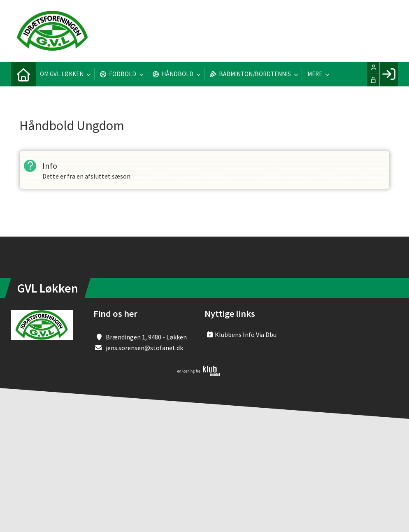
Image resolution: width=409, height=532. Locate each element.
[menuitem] (23, 74)
